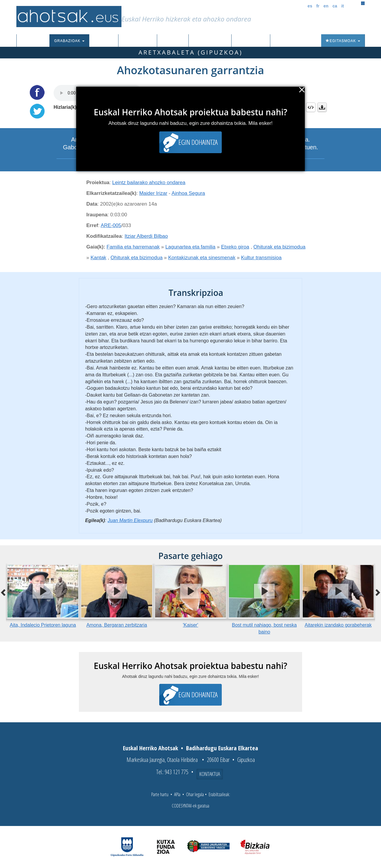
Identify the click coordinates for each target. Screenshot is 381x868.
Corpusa (104, 41)
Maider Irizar (153, 193)
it (343, 6)
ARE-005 (111, 225)
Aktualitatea (210, 41)
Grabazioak (69, 41)
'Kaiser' (190, 625)
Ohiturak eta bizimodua (279, 247)
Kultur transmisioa (261, 258)
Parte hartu (160, 794)
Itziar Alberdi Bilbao (146, 236)
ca (335, 6)
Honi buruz (251, 41)
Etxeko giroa (235, 247)
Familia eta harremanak (133, 247)
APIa (177, 794)
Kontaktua (210, 774)
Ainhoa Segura (188, 193)
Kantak (98, 258)
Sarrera (35, 41)
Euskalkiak (138, 41)
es (310, 6)
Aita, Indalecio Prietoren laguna (43, 625)
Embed (311, 107)
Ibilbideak (173, 41)
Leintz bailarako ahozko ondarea (149, 183)
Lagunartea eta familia (190, 247)
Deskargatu (322, 107)
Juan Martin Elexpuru (130, 520)
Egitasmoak (343, 41)
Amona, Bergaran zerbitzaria (117, 625)
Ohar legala (195, 794)
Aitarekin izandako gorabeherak (338, 625)
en (326, 6)
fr (318, 6)
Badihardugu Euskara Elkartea (222, 748)
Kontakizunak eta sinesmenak (202, 258)
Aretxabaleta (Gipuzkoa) (190, 52)
